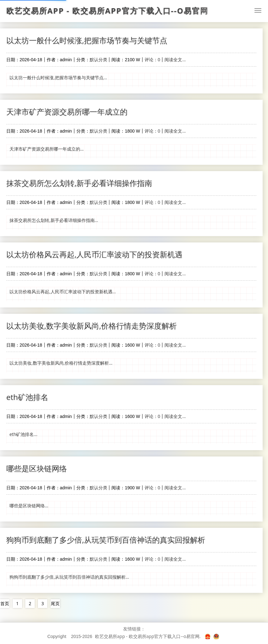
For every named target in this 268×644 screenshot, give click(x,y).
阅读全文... (175, 60)
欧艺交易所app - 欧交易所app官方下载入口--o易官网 (107, 11)
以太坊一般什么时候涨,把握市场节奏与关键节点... (58, 78)
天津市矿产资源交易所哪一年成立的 (67, 112)
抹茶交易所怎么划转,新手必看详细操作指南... (54, 220)
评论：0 (152, 60)
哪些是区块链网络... (29, 506)
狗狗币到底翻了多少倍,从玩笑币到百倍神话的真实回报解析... (69, 577)
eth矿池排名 (27, 397)
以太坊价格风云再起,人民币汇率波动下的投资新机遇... (63, 292)
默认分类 (98, 60)
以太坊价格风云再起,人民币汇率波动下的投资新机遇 (94, 254)
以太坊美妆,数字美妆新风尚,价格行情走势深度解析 (92, 326)
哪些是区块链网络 (37, 468)
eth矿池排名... (23, 434)
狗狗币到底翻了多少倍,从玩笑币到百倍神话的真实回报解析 (106, 540)
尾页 (55, 603)
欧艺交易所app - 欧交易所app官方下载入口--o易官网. (148, 636)
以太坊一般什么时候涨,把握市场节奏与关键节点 (87, 40)
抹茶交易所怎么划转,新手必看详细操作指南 (79, 183)
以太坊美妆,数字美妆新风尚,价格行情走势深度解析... (61, 363)
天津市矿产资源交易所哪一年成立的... (47, 149)
